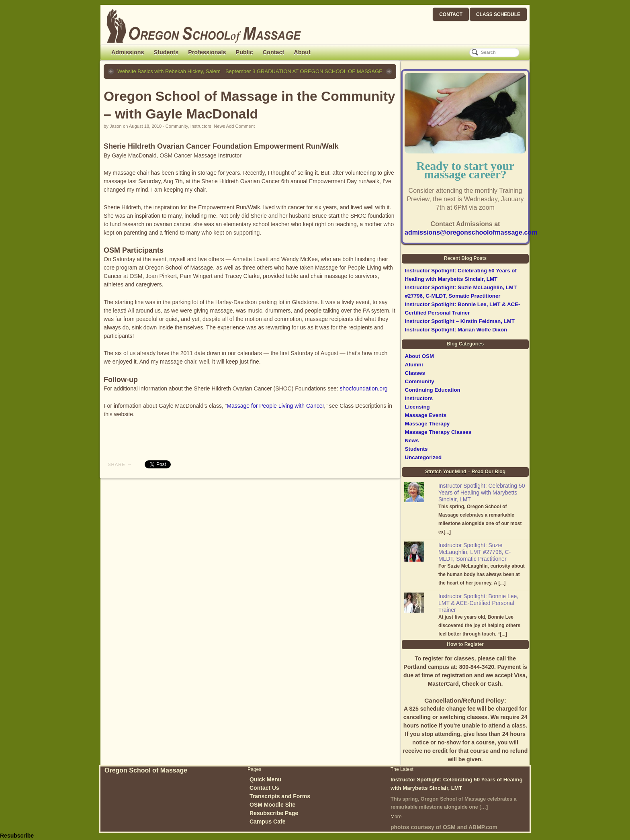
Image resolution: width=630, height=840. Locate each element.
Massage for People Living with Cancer (275, 406)
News (219, 126)
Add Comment (241, 126)
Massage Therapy (427, 424)
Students (166, 52)
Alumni (414, 365)
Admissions (128, 52)
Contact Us (264, 788)
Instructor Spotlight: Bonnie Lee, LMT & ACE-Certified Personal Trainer (478, 603)
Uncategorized (423, 457)
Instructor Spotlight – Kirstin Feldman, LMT (460, 321)
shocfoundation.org (364, 388)
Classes (415, 373)
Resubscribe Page (274, 813)
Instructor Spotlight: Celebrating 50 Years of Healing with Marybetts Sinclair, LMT (482, 493)
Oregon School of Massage (146, 770)
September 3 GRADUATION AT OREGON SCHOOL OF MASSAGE (304, 71)
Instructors (201, 126)
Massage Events (426, 415)
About (302, 52)
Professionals (207, 52)
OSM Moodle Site (272, 805)
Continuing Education (433, 390)
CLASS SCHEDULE (498, 14)
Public (244, 52)
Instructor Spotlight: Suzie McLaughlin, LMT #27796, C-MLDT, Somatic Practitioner (475, 552)
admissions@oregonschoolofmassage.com (471, 232)
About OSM (419, 356)
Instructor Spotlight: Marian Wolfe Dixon (456, 330)
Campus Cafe (267, 822)
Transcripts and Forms (280, 796)
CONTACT (451, 14)
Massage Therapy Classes (438, 432)
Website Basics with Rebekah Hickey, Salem (169, 71)
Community (177, 126)
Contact (274, 52)
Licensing (417, 407)
